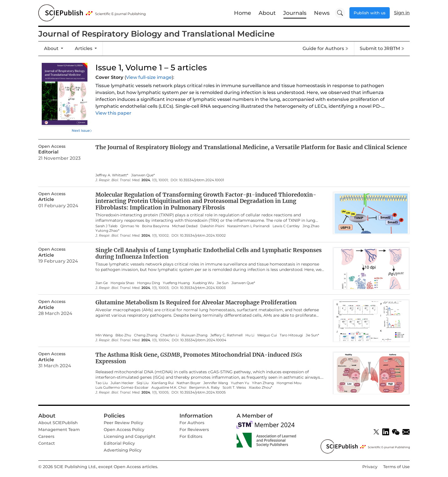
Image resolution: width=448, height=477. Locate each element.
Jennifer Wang (216, 383)
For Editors (191, 436)
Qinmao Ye (130, 226)
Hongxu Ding (149, 283)
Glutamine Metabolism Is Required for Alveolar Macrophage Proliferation (196, 302)
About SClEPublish (58, 423)
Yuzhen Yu (240, 383)
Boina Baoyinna (156, 226)
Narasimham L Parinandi (248, 226)
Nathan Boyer (189, 383)
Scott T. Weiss (234, 388)
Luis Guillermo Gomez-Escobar (122, 388)
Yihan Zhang (263, 383)
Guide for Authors (325, 48)
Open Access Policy (124, 430)
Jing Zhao (311, 226)
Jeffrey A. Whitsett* (112, 175)
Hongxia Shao (122, 283)
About (267, 13)
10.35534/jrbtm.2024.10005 (203, 392)
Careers (46, 436)
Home (243, 13)
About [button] (52, 48)
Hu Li (250, 335)
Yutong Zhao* (107, 231)
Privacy (370, 467)
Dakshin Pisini (212, 226)
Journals (295, 13)
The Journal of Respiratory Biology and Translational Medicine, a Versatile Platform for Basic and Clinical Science (251, 147)
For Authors (192, 423)
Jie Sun (223, 283)
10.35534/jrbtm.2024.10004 (203, 340)
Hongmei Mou (289, 383)
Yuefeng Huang (176, 283)
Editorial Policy (119, 443)
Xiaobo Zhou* (261, 388)
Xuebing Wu (203, 283)
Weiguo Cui (267, 335)
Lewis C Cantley (286, 226)
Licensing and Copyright (130, 436)
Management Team (59, 430)
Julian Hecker (122, 383)
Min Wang (104, 335)
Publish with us (370, 13)
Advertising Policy (123, 450)
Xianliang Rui (163, 383)
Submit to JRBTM (382, 48)
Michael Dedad (185, 226)
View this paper (113, 113)
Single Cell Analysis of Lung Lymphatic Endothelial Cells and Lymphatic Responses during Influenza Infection (209, 253)
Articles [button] (84, 48)
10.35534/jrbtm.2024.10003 (203, 288)
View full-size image (149, 77)
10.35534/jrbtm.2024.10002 (203, 235)
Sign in (402, 13)
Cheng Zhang (146, 335)
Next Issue (81, 130)
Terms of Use (396, 467)
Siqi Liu (143, 383)
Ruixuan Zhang (194, 335)
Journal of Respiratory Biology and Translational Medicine (156, 34)
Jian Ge (102, 283)
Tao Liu (102, 383)
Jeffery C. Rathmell (226, 335)
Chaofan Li (169, 335)
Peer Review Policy (123, 423)
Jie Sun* (312, 335)
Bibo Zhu (123, 335)
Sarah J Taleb (106, 226)
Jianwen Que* (143, 175)
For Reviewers (194, 430)
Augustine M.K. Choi (169, 388)
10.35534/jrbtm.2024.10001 (202, 180)
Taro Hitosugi (291, 335)
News (322, 13)
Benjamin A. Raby (204, 388)
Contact (47, 443)
